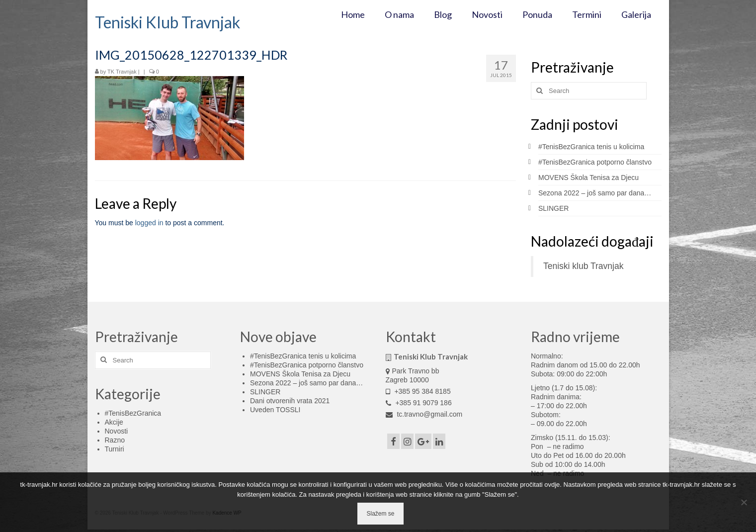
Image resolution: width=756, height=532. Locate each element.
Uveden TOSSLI (275, 410)
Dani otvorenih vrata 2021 (290, 401)
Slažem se (380, 514)
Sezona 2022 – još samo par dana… (595, 193)
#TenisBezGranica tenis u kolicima (591, 147)
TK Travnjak (122, 72)
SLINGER (553, 208)
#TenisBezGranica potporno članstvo (595, 162)
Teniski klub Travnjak (583, 266)
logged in (149, 223)
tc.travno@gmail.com (424, 414)
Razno (115, 440)
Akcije (114, 422)
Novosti (117, 431)
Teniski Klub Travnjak (168, 22)
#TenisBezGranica (133, 413)
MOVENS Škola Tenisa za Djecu (588, 177)
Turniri (115, 449)
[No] (744, 502)
